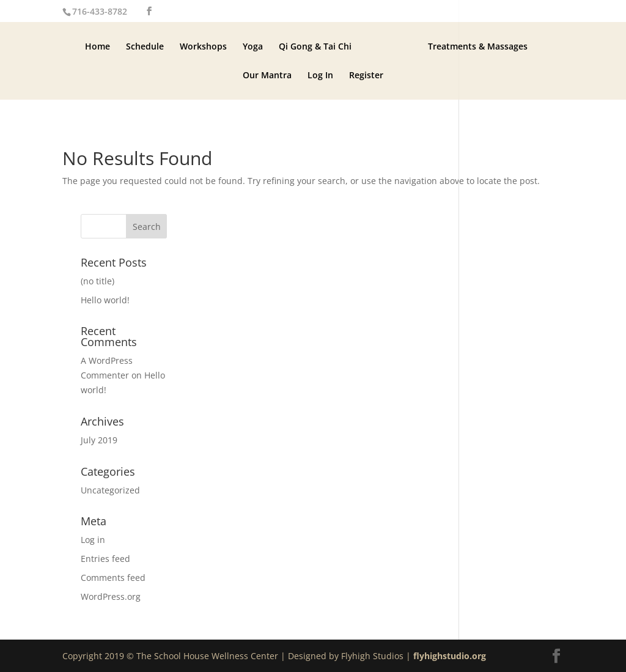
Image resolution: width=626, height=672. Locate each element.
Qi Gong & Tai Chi (315, 46)
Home (98, 46)
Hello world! (105, 300)
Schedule (145, 46)
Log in (93, 540)
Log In (320, 75)
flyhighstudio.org (450, 656)
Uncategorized (110, 490)
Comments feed (113, 578)
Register (366, 75)
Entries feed (105, 559)
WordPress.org (111, 596)
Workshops (203, 46)
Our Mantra (267, 75)
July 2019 (99, 440)
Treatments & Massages (478, 46)
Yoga (253, 46)
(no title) (98, 281)
